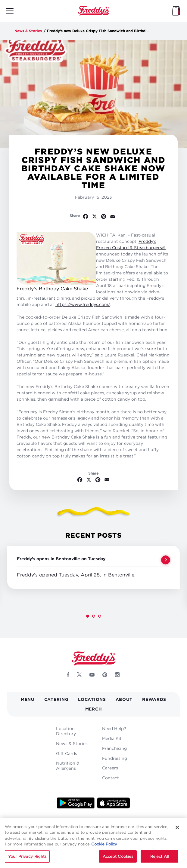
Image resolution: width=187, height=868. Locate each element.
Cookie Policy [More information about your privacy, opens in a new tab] (104, 848)
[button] (88, 616)
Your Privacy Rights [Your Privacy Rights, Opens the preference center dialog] (27, 860)
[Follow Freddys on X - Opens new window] (79, 675)
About (124, 699)
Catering (56, 699)
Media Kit (112, 738)
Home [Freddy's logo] (94, 659)
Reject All (159, 860)
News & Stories (28, 31)
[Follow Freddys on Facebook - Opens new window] (68, 675)
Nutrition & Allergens (68, 766)
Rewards (154, 699)
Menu (28, 699)
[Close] (177, 831)
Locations (92, 699)
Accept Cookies (118, 860)
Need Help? (114, 728)
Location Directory (66, 731)
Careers (110, 768)
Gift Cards (67, 753)
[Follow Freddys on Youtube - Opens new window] (92, 675)
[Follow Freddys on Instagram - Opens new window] (117, 675)
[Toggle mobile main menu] (10, 11)
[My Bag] (176, 11)
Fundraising (115, 758)
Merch (94, 709)
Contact (111, 778)
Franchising (114, 748)
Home (94, 11)
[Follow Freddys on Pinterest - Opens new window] (105, 675)
